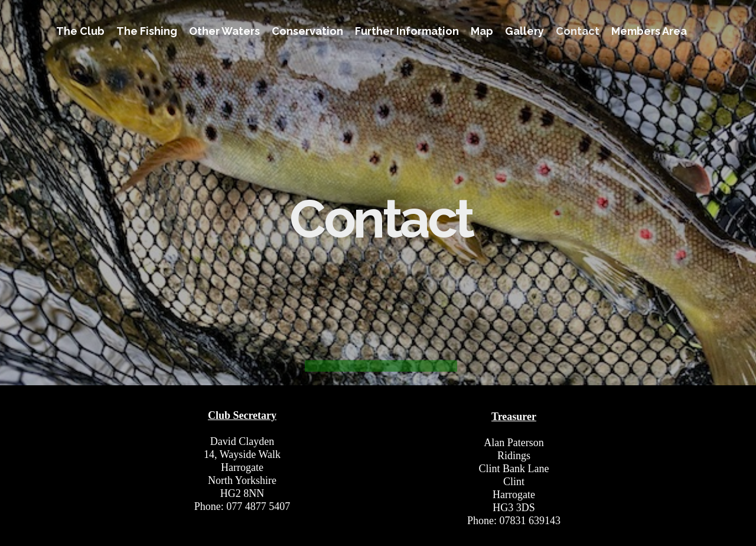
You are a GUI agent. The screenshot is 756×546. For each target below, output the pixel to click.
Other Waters (224, 31)
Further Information (407, 31)
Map (482, 31)
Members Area (649, 31)
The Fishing (147, 31)
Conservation (307, 31)
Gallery (524, 31)
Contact (578, 31)
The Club (80, 31)
